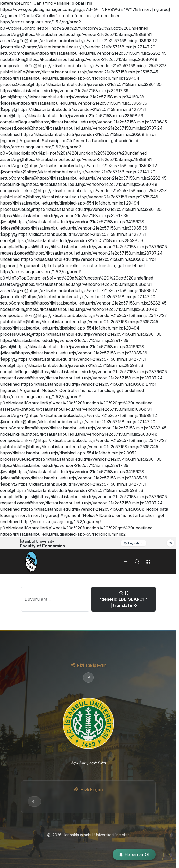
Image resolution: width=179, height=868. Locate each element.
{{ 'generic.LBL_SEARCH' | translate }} (124, 599)
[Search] (55, 599)
